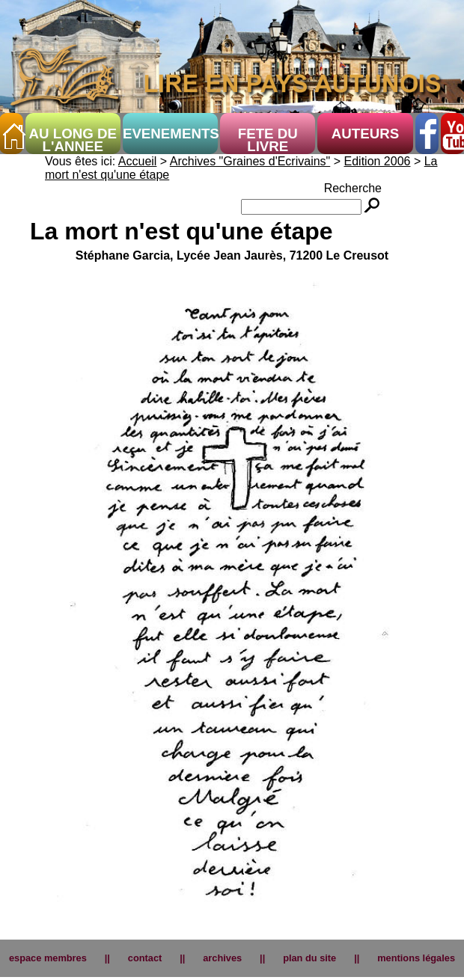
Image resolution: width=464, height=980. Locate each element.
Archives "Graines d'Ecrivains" (250, 161)
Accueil (138, 161)
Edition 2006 (378, 161)
